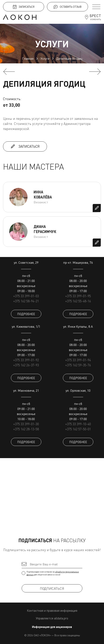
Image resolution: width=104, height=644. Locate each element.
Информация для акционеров (52, 627)
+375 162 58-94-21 (26, 301)
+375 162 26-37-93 (26, 365)
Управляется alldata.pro (52, 618)
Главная (28, 59)
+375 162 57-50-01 (78, 429)
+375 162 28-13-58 (26, 429)
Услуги (45, 59)
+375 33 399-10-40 (78, 424)
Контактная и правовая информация (52, 610)
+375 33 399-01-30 (26, 424)
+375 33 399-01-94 (78, 360)
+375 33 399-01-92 (26, 360)
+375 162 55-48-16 (78, 301)
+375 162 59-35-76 (78, 365)
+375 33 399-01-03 (26, 296)
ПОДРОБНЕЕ (26, 314)
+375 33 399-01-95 (78, 296)
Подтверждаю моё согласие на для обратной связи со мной (52, 573)
